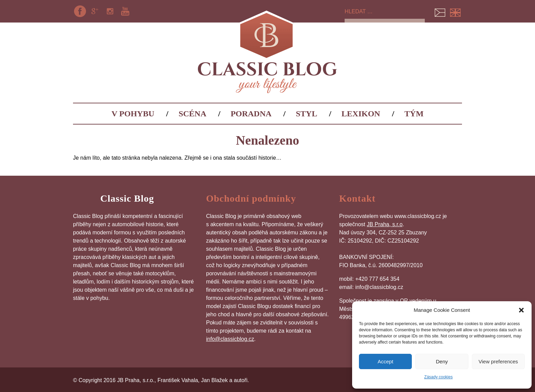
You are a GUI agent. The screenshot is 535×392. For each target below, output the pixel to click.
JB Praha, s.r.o (385, 224)
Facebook (80, 11)
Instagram (110, 11)
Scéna (192, 114)
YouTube (125, 11)
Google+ (95, 11)
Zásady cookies (438, 377)
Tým (414, 114)
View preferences (498, 361)
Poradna (251, 114)
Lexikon (361, 114)
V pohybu (133, 114)
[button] (521, 310)
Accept (386, 361)
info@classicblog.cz (230, 339)
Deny (442, 361)
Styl (307, 114)
